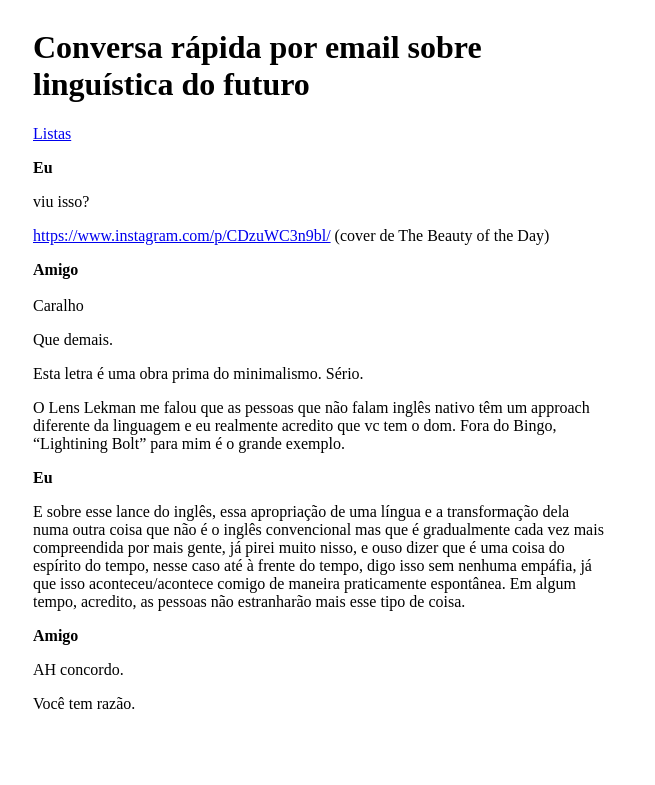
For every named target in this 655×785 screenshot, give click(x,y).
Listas (52, 133)
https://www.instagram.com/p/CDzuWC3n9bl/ (182, 235)
